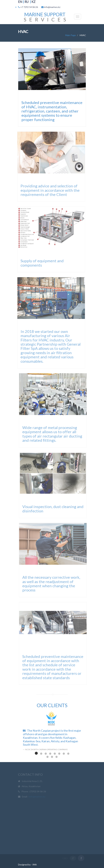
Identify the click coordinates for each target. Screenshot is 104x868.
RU (27, 2)
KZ (33, 2)
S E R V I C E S (45, 17)
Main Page (71, 35)
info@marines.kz (52, 7)
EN (20, 2)
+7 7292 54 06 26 (29, 7)
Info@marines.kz (37, 797)
